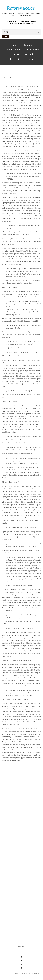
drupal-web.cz (37, 973)
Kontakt (21, 946)
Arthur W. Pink (8, 78)
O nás (22, 950)
